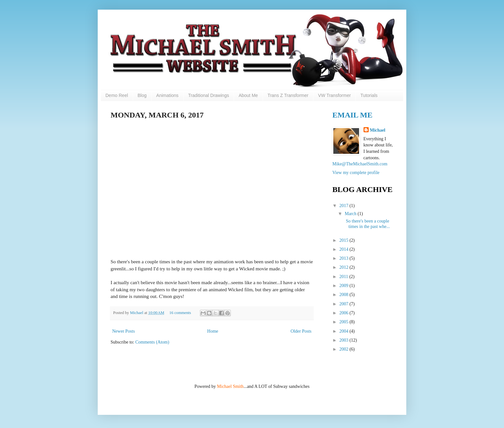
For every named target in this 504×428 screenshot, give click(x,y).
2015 (345, 240)
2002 (345, 349)
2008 (345, 295)
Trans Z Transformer (288, 95)
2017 (345, 206)
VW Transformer (334, 95)
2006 (345, 313)
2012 (345, 267)
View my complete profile (356, 173)
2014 (345, 249)
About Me (248, 95)
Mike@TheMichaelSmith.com (360, 164)
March (351, 214)
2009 (345, 286)
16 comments (180, 313)
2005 (345, 322)
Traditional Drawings (208, 95)
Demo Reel (117, 95)
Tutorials (369, 95)
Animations (167, 95)
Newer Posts (123, 331)
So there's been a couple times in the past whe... (367, 224)
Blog (142, 95)
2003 (345, 340)
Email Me (352, 115)
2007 (345, 304)
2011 (344, 277)
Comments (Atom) (152, 342)
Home (213, 331)
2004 (345, 331)
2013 (345, 258)
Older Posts (301, 331)
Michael (137, 313)
